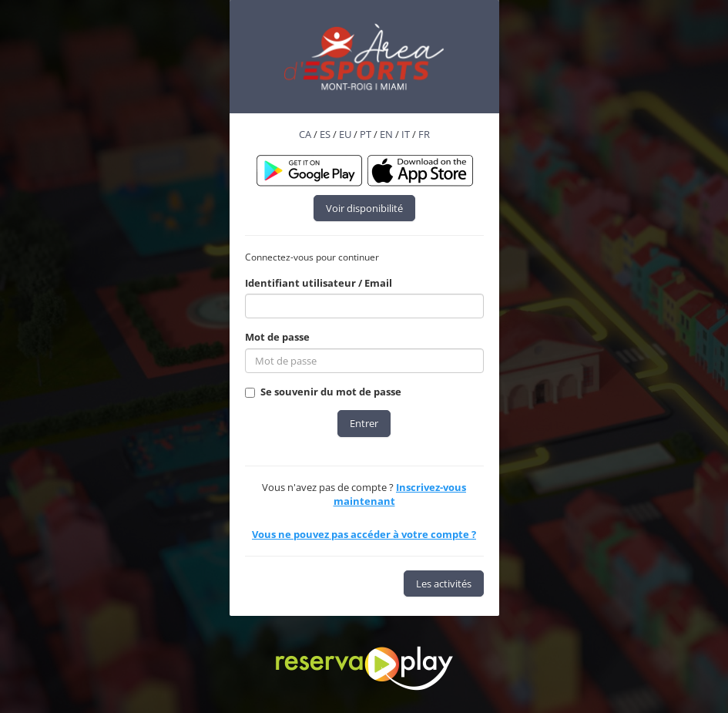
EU (345, 134)
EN (386, 134)
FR (424, 134)
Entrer (364, 423)
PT (366, 134)
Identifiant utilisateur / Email (319, 283)
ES (325, 134)
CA (305, 134)
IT (406, 134)
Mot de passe (277, 337)
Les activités (444, 584)
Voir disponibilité (364, 208)
